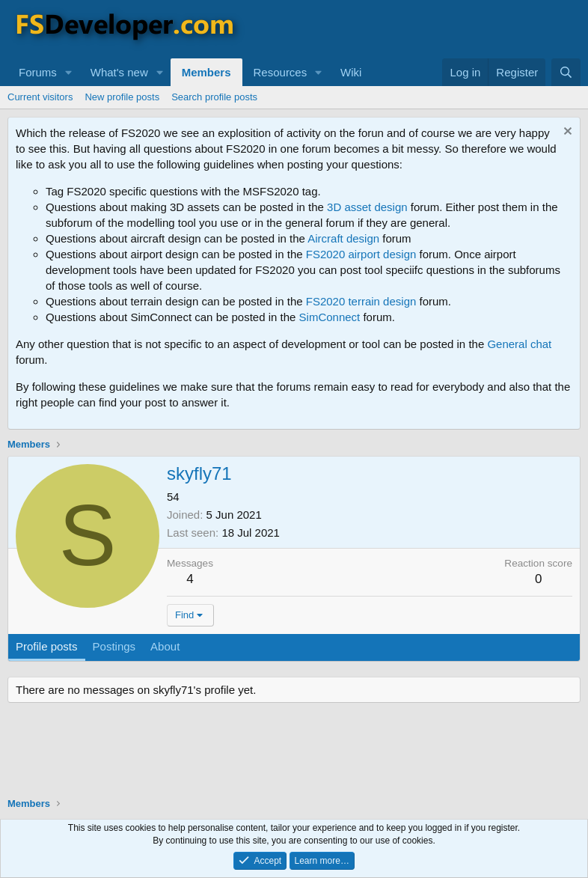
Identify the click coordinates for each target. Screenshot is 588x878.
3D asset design (367, 207)
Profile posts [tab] (47, 646)
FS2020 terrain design (361, 301)
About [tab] (165, 646)
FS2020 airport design (361, 254)
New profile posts (122, 97)
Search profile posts (214, 97)
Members (206, 72)
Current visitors (40, 97)
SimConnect (330, 317)
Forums (38, 72)
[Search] (566, 72)
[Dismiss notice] (566, 133)
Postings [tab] (114, 646)
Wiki (351, 72)
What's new (119, 72)
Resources (281, 72)
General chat (519, 344)
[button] (69, 72)
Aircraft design (343, 238)
